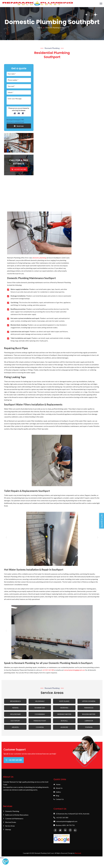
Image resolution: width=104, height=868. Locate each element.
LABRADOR (89, 722)
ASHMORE (64, 728)
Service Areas (9, 827)
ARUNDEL (15, 728)
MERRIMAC (64, 709)
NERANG (15, 709)
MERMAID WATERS (64, 715)
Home (40, 29)
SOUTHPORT (15, 722)
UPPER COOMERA (89, 702)
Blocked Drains (10, 823)
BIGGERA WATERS (89, 715)
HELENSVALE (40, 702)
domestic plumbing (39, 259)
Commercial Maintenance (13, 820)
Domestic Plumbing (11, 812)
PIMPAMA (89, 728)
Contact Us (59, 800)
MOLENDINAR (15, 715)
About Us (58, 789)
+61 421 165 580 (19, 170)
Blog (56, 797)
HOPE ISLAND (64, 702)
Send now (19, 127)
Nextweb (78, 854)
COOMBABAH (40, 715)
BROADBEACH (15, 702)
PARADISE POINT (40, 722)
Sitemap (7, 831)
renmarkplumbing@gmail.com (74, 671)
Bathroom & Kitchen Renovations (16, 816)
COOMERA (40, 728)
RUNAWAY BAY (40, 709)
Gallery (57, 793)
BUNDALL (64, 722)
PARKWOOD (89, 709)
